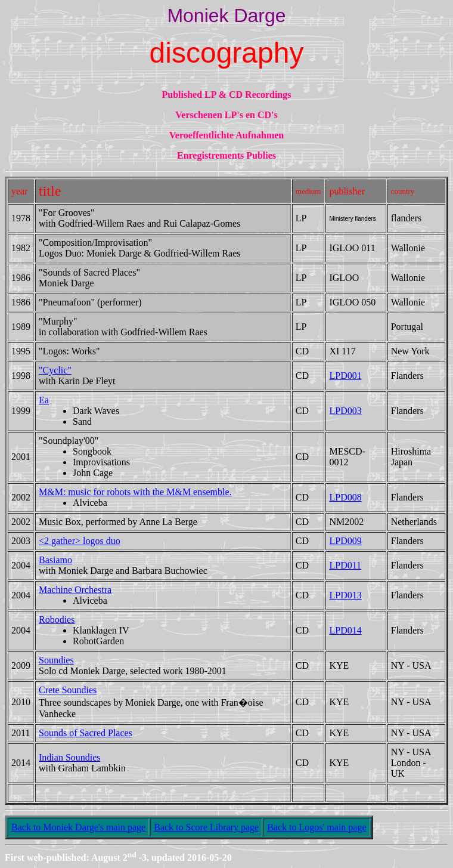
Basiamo (55, 560)
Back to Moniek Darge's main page (78, 827)
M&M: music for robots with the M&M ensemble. (135, 492)
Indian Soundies (70, 757)
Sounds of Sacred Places (86, 733)
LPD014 (345, 630)
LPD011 (345, 565)
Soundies (56, 660)
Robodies (57, 620)
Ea (44, 400)
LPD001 (345, 376)
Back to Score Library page (206, 827)
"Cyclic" (55, 370)
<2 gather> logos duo (80, 541)
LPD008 (345, 497)
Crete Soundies (68, 690)
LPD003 (345, 411)
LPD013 (345, 595)
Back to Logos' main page (317, 827)
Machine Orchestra (75, 590)
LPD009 (345, 541)
